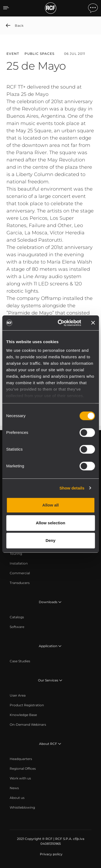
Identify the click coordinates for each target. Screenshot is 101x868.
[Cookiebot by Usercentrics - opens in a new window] (60, 323)
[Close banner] (93, 323)
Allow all (50, 505)
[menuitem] (16, 554)
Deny (50, 540)
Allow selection (50, 523)
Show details (72, 488)
